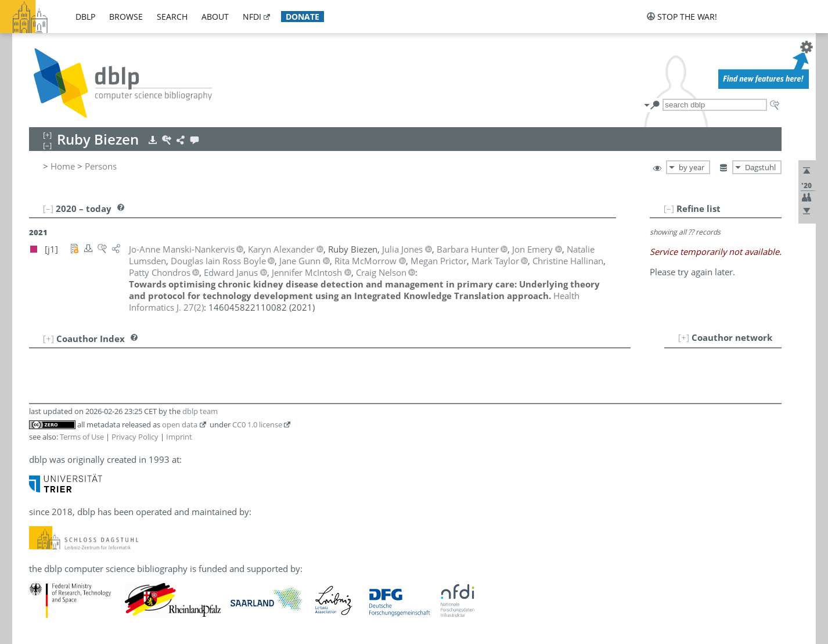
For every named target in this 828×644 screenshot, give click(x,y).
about (215, 17)
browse (126, 17)
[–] (669, 208)
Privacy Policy (135, 437)
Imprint (179, 437)
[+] (684, 337)
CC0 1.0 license (257, 424)
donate (303, 17)
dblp (85, 17)
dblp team (200, 411)
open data (180, 424)
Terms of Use (82, 437)
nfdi (252, 17)
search (172, 17)
